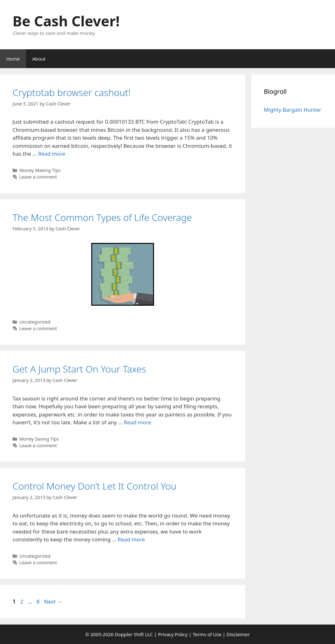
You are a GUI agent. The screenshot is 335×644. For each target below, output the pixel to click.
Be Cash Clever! (66, 21)
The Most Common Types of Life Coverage (102, 217)
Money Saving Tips (39, 439)
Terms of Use (207, 634)
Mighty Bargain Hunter (292, 110)
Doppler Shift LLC (134, 634)
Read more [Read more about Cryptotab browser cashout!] (52, 154)
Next (53, 601)
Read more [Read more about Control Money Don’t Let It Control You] (131, 539)
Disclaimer (238, 634)
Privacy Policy (173, 634)
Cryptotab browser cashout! (72, 92)
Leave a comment (38, 177)
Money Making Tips (40, 170)
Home (13, 59)
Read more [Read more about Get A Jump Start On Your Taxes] (138, 422)
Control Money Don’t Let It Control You (94, 486)
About (39, 59)
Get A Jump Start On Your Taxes (79, 369)
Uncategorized (35, 322)
